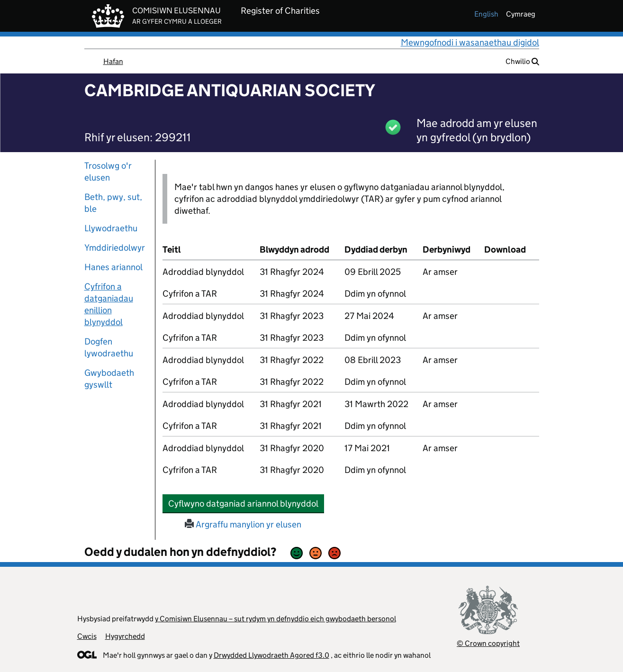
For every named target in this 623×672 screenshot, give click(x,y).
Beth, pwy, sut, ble (113, 203)
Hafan (113, 61)
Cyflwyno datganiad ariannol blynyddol (246, 503)
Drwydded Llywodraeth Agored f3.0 (271, 655)
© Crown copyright (488, 643)
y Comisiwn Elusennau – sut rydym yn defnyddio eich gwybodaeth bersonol (275, 619)
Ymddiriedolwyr (115, 248)
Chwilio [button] (522, 61)
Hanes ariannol (113, 267)
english (486, 14)
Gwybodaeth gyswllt (109, 379)
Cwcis (87, 636)
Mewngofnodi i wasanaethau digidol (470, 42)
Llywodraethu (111, 228)
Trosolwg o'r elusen (108, 172)
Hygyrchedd (125, 636)
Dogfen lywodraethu (109, 347)
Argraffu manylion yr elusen (243, 524)
